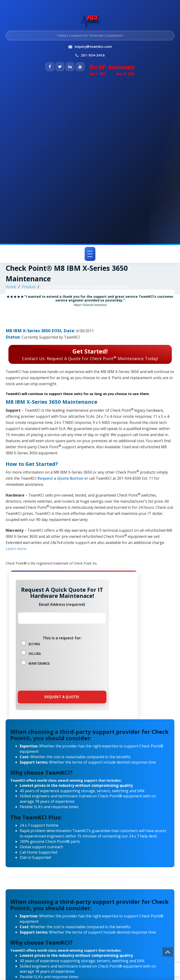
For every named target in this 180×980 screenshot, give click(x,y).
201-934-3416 (93, 55)
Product (29, 287)
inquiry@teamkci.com (93, 46)
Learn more (16, 549)
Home (11, 287)
